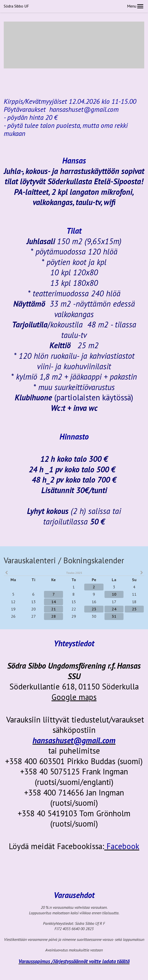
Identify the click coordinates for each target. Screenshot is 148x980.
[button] (140, 6)
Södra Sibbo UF (16, 6)
